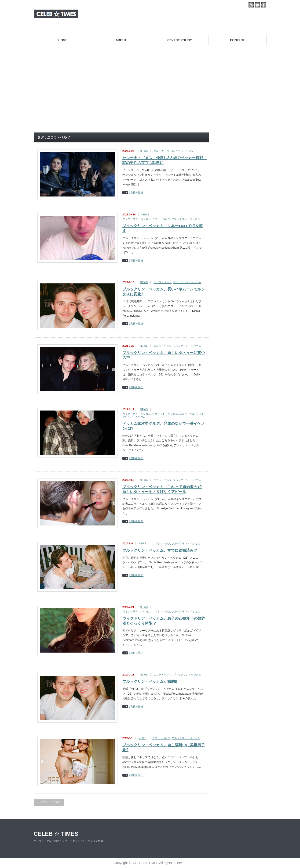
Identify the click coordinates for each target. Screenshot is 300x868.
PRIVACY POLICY (179, 40)
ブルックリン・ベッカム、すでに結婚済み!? (160, 550)
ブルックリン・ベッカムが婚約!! (150, 681)
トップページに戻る (49, 802)
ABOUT (121, 40)
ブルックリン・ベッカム (186, 219)
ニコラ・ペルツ (185, 151)
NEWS (144, 151)
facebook (264, 5)
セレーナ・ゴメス (164, 151)
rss (251, 5)
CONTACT (237, 40)
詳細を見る (136, 193)
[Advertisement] (150, 94)
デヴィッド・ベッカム (165, 414)
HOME (63, 40)
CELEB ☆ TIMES (56, 834)
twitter (257, 5)
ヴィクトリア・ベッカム (137, 219)
